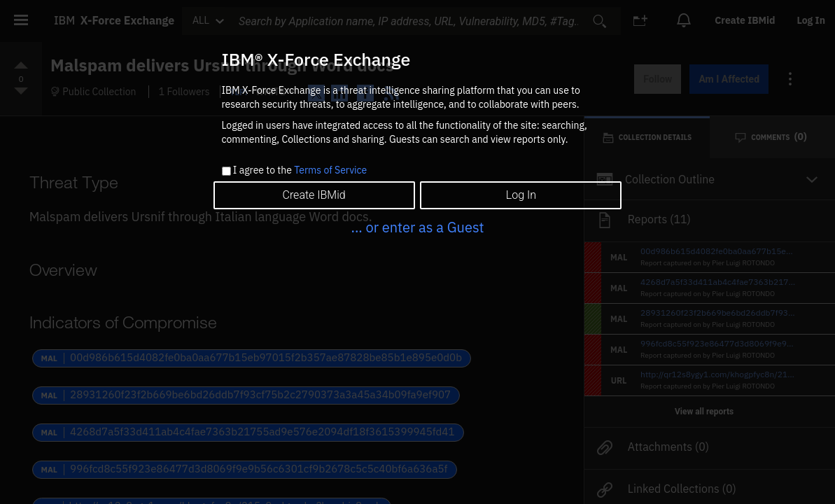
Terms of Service (330, 170)
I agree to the (300, 171)
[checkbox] (226, 171)
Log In (521, 195)
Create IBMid (314, 195)
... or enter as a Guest (417, 227)
